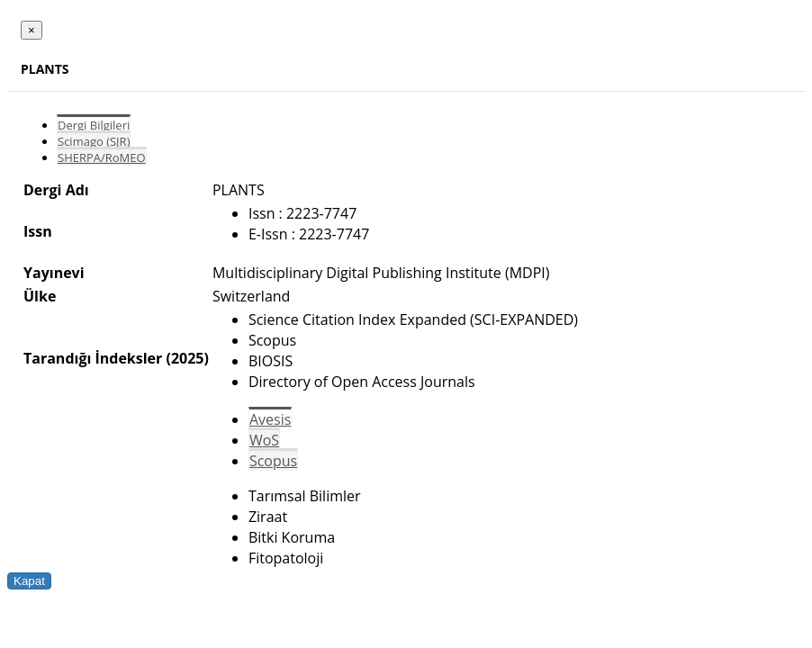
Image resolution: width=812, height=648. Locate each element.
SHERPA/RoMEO (102, 157)
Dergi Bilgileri (94, 125)
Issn (38, 231)
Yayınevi (54, 273)
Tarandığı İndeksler (93, 358)
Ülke (40, 296)
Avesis (270, 419)
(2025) (187, 358)
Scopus (273, 461)
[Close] (32, 30)
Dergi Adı (56, 190)
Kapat (29, 581)
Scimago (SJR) (94, 141)
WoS (264, 440)
